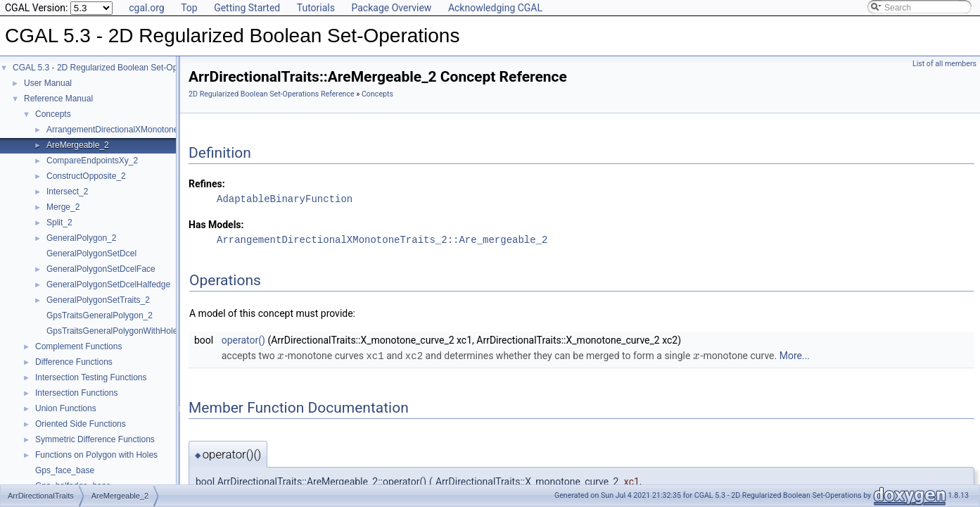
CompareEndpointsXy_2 (92, 161)
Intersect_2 (67, 192)
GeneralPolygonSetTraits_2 (98, 300)
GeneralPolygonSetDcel (91, 254)
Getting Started (247, 8)
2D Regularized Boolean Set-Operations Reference (272, 94)
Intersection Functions (76, 393)
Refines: (207, 184)
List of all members (944, 64)
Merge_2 (63, 207)
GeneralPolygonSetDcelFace (101, 269)
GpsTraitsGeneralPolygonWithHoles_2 (119, 331)
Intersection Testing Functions (91, 377)
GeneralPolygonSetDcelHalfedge (108, 284)
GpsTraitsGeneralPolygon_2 (100, 315)
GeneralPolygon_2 (81, 238)
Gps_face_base (65, 470)
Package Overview (391, 8)
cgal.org (146, 8)
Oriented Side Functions (81, 424)
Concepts (53, 114)
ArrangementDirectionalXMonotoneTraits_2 (127, 130)
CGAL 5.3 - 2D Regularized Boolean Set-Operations (110, 68)
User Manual (48, 83)
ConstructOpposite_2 (86, 176)
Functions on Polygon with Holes (96, 455)
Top (189, 8)
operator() (243, 340)
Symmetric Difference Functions (95, 439)
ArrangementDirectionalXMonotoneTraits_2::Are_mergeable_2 (382, 240)
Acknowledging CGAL (495, 8)
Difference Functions (74, 362)
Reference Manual (58, 99)
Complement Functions (78, 346)
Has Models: (216, 225)
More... (795, 356)
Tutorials (316, 8)
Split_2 (59, 223)
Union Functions (66, 408)
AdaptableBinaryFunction (285, 199)
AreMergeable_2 (78, 145)
